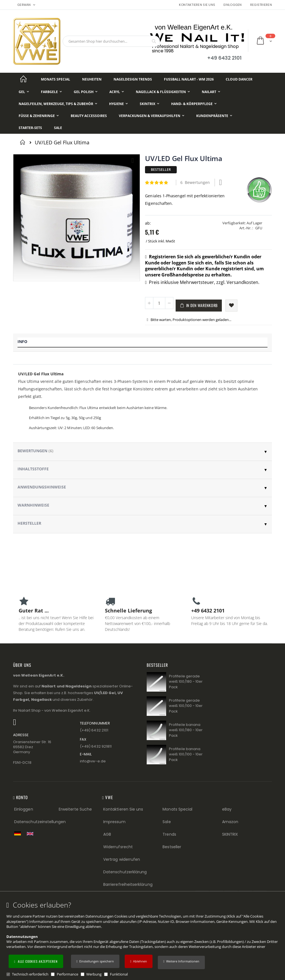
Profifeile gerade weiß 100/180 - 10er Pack (186, 682)
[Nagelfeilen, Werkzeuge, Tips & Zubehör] (58, 104)
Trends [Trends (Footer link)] (169, 834)
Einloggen (233, 5)
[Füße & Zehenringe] (39, 116)
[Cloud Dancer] (239, 79)
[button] (181, 962)
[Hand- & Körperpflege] (194, 104)
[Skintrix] (149, 104)
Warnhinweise (33, 505)
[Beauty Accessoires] (89, 116)
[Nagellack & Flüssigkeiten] (163, 92)
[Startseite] (23, 79)
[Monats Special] (56, 79)
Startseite (24, 142)
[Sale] (58, 128)
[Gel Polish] (86, 92)
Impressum (114, 822)
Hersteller (29, 523)
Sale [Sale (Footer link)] (167, 822)
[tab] (142, 343)
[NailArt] (211, 92)
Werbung (94, 974)
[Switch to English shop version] (31, 834)
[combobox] (111, 41)
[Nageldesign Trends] (133, 79)
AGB (107, 834)
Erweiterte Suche (75, 809)
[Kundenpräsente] (214, 116)
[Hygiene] (118, 104)
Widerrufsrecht (118, 847)
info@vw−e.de (93, 761)
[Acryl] (117, 92)
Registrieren (261, 5)
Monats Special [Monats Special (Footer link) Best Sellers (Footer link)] (177, 809)
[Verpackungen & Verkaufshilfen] (152, 116)
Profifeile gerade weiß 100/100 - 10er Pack (186, 706)
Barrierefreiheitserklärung (128, 884)
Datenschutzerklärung (125, 872)
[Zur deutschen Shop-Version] (19, 833)
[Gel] (24, 92)
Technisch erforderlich (30, 974)
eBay (227, 809)
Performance (67, 974)
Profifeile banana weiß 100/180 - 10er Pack (186, 730)
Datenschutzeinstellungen (40, 822)
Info (22, 341)
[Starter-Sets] (30, 128)
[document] (143, 939)
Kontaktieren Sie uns (197, 5)
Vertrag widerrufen (122, 859)
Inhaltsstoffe (33, 469)
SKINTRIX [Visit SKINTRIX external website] (230, 834)
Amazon (230, 822)
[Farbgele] (51, 92)
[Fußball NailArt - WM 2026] (189, 79)
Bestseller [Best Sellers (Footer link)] (172, 847)
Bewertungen (35, 451)
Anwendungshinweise (42, 487)
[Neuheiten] (92, 79)
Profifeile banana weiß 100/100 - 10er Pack (186, 754)
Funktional (119, 974)
